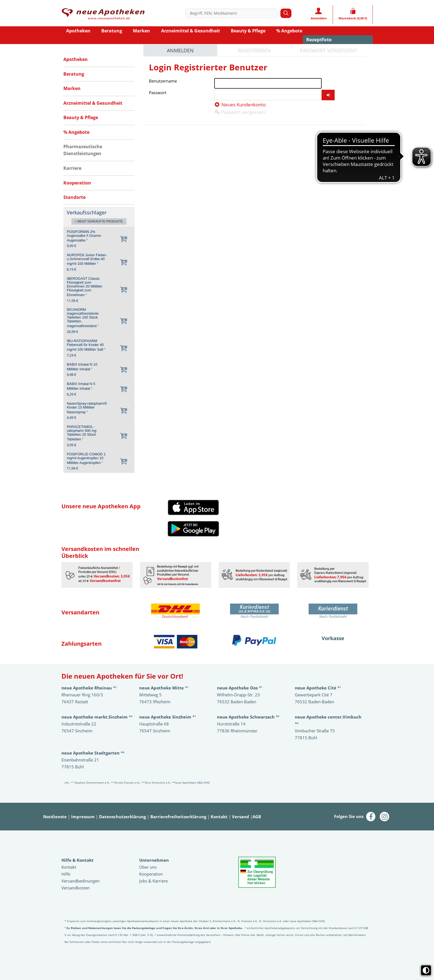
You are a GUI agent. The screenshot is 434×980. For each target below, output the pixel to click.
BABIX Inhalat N (82, 367)
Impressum (83, 817)
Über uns (148, 867)
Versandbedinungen (81, 881)
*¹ (168, 717)
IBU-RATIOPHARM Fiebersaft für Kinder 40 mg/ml (86, 345)
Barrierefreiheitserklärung (178, 817)
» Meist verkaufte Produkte (99, 221)
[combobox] (233, 13)
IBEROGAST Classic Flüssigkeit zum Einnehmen (84, 287)
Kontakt (219, 817)
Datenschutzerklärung (122, 817)
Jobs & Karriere (153, 881)
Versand (241, 817)
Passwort (158, 93)
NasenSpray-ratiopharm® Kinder (87, 408)
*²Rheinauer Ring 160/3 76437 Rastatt (89, 695)
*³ (248, 717)
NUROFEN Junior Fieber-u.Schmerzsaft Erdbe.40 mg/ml (87, 259)
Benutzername (163, 81)
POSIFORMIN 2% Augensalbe (84, 236)
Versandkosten (76, 888)
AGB (257, 817)
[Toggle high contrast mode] (426, 970)
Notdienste (55, 817)
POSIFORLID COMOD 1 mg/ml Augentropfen (86, 459)
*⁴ (93, 753)
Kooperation (151, 874)
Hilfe (66, 874)
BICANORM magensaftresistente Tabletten (83, 318)
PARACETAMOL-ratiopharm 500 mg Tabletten (82, 433)
